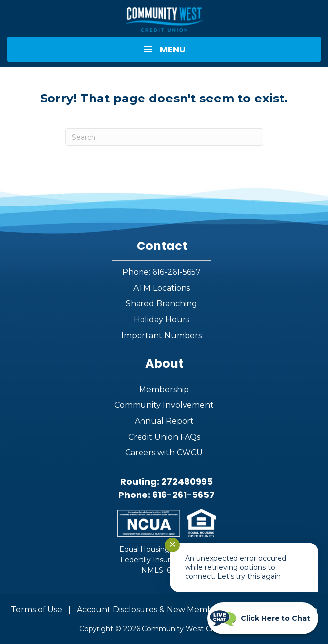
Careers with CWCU (164, 453)
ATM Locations (162, 288)
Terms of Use (37, 610)
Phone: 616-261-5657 (162, 272)
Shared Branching (162, 304)
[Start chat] (263, 618)
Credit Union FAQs (164, 437)
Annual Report (164, 421)
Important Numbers (162, 335)
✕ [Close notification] (172, 545)
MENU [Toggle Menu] (164, 49)
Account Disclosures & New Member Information (173, 610)
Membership (164, 389)
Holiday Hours (162, 320)
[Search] (164, 137)
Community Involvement (164, 405)
